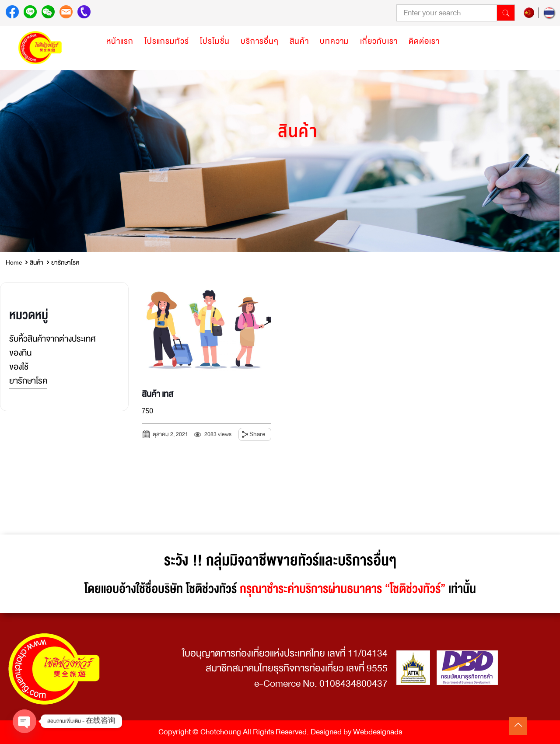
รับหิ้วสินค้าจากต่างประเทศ (52, 339)
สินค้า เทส (157, 394)
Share (257, 434)
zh (529, 13)
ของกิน (20, 353)
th (549, 13)
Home (14, 263)
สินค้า (37, 263)
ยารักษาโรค (28, 381)
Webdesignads (378, 732)
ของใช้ (19, 367)
